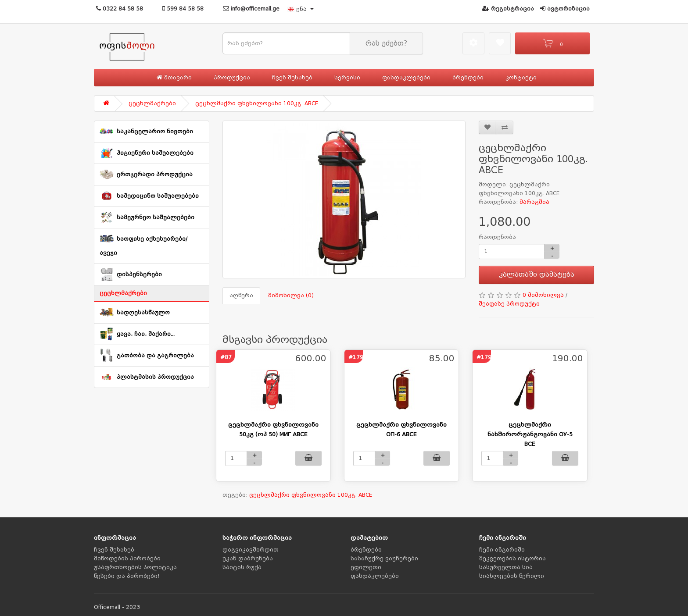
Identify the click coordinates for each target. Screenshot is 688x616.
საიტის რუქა (242, 567)
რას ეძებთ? (386, 43)
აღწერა (241, 296)
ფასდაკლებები (406, 78)
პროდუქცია (232, 78)
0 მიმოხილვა (543, 295)
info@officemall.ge (251, 9)
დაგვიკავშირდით (251, 550)
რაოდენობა (497, 237)
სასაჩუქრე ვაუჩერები (384, 559)
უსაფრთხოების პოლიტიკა (135, 567)
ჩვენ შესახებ (292, 78)
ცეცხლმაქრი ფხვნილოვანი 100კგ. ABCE (257, 103)
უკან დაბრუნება (248, 559)
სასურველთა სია (506, 567)
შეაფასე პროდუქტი (509, 304)
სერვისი (347, 78)
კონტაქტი (521, 78)
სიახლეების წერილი (512, 576)
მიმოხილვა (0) (291, 296)
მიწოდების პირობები (127, 559)
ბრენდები (468, 78)
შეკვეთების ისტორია (512, 559)
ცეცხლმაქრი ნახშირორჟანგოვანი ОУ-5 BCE (530, 434)
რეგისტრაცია (508, 9)
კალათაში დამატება (537, 274)
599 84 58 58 (183, 9)
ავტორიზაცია (565, 9)
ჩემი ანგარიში (502, 550)
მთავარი (174, 77)
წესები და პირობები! (127, 576)
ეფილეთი (366, 567)
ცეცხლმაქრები (152, 103)
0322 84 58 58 (120, 9)
